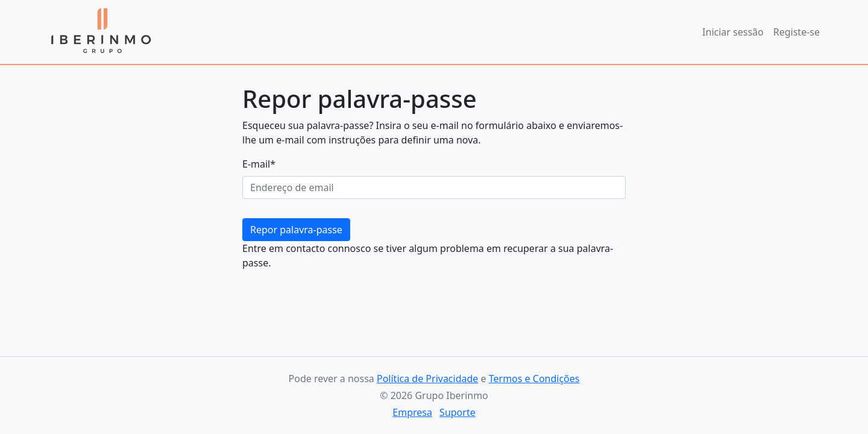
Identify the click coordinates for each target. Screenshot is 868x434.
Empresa (412, 412)
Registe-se (797, 32)
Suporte (458, 412)
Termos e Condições (534, 379)
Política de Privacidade (427, 379)
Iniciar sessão (733, 32)
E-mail (259, 164)
